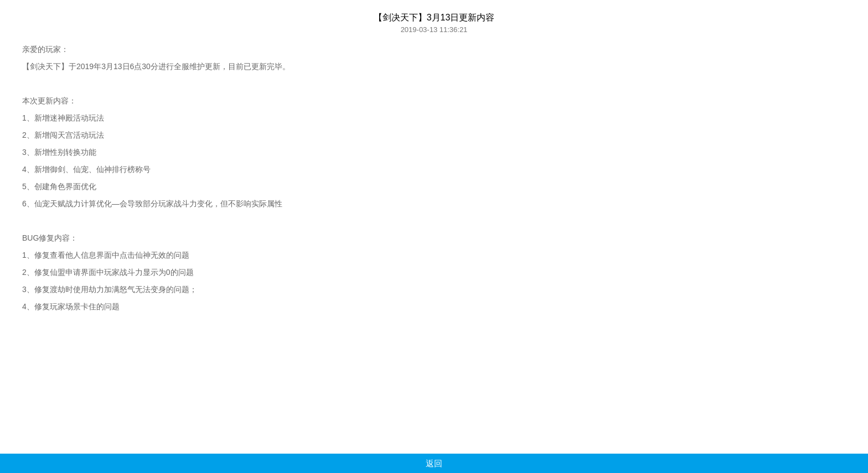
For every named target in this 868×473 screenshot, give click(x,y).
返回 (434, 463)
